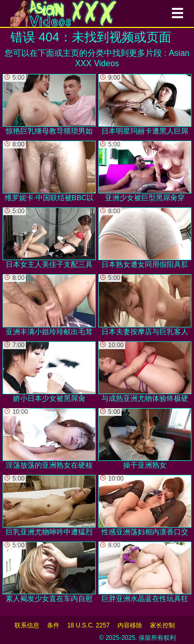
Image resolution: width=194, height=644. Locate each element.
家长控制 (162, 625)
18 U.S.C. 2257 (88, 625)
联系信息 (27, 625)
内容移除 (130, 625)
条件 (53, 625)
